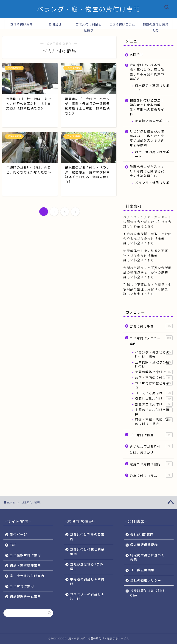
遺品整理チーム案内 (25, 596)
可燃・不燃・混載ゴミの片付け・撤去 (154, 422)
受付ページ (18, 534)
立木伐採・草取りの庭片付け (154, 364)
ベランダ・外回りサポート (152, 185)
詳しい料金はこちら (139, 243)
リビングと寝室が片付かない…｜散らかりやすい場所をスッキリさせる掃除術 (147, 138)
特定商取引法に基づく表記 (147, 557)
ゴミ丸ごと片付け (154, 393)
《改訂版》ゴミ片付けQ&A (147, 593)
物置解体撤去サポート (152, 121)
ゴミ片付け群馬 (151, 435)
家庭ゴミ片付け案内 (151, 464)
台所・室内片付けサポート (152, 154)
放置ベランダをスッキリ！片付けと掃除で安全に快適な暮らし (147, 171)
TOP (13, 545)
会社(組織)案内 (142, 534)
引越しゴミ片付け (154, 399)
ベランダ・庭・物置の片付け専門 (89, 9)
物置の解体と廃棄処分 (156, 26)
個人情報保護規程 (144, 545)
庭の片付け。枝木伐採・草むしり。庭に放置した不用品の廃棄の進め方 (147, 72)
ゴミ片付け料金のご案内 (87, 537)
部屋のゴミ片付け (154, 404)
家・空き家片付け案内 (27, 576)
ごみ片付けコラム (122, 24)
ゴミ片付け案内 (22, 24)
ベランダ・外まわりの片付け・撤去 (154, 354)
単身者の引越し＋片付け (87, 581)
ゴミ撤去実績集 (142, 570)
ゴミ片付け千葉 (151, 326)
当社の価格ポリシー (146, 580)
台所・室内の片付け (154, 378)
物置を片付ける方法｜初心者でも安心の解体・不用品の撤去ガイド (147, 107)
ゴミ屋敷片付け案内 (25, 555)
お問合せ (55, 24)
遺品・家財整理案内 (25, 565)
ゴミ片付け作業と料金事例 (87, 552)
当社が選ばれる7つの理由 (87, 567)
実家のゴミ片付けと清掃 (154, 412)
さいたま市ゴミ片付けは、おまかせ (151, 449)
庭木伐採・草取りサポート (152, 88)
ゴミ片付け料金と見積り (89, 26)
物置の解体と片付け (154, 372)
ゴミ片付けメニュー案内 (151, 341)
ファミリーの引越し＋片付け (87, 596)
